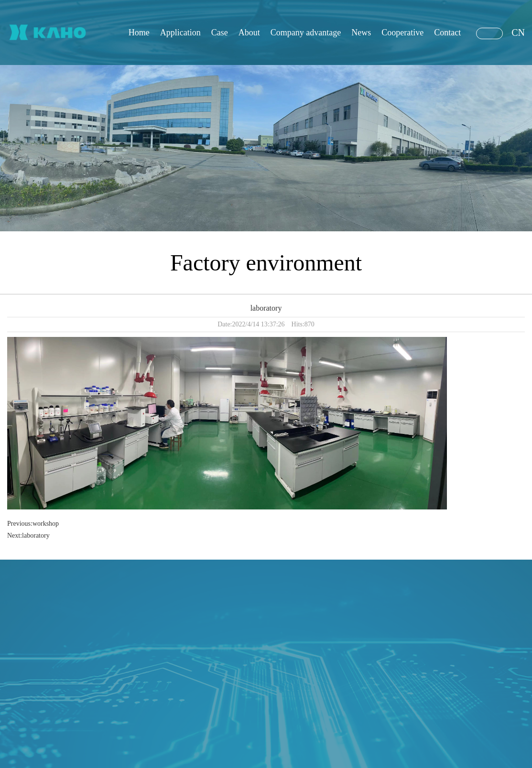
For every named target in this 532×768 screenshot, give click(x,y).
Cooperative (402, 32)
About (249, 32)
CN (518, 32)
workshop (46, 524)
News (361, 32)
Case (220, 32)
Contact (447, 32)
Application (180, 32)
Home (139, 32)
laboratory (36, 535)
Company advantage (306, 32)
